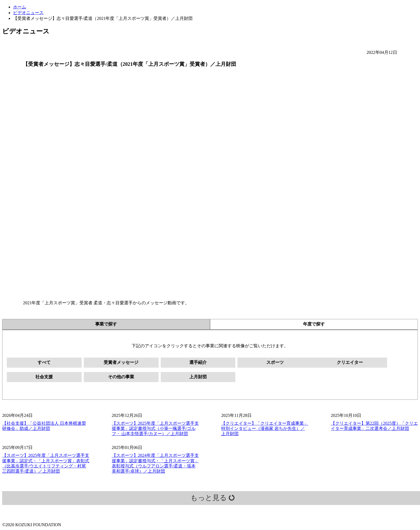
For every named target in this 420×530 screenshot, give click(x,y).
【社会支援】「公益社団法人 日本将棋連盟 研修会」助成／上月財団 (44, 426)
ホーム (20, 7)
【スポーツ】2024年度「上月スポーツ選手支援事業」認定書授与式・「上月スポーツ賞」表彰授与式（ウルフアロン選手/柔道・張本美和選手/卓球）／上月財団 (155, 464)
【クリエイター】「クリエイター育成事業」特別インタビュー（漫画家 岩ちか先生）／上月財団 (265, 428)
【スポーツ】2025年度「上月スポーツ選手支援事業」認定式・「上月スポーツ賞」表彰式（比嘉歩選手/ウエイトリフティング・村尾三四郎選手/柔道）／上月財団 (46, 464)
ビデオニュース (28, 13)
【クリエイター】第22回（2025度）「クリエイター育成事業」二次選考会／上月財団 (374, 426)
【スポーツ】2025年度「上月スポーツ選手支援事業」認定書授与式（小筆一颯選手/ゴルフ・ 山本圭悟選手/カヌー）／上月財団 (155, 428)
